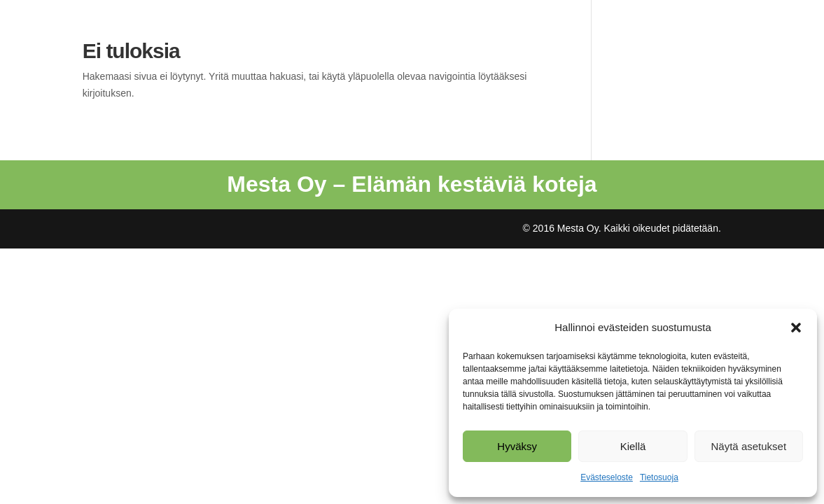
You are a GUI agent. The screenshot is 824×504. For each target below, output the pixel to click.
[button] (796, 328)
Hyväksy (517, 446)
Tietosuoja (659, 477)
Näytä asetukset (749, 446)
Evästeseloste (607, 477)
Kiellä (633, 446)
